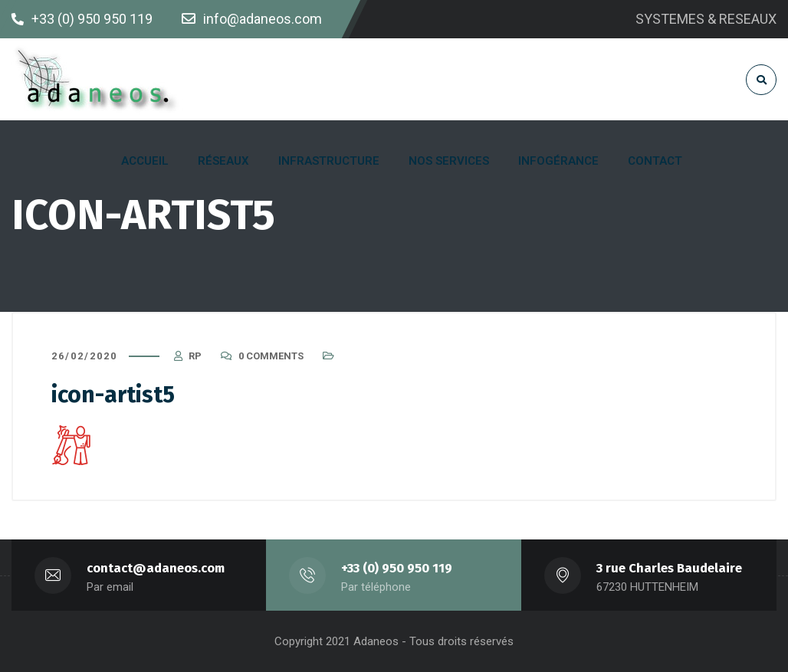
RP (195, 356)
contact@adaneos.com (156, 568)
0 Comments (271, 356)
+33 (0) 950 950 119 (397, 568)
